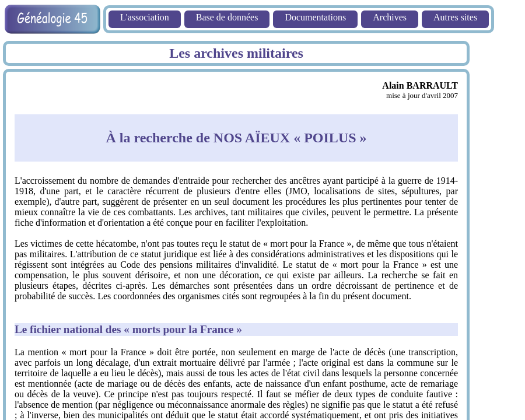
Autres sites (455, 17)
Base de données (227, 17)
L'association (145, 17)
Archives (390, 17)
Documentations (315, 17)
